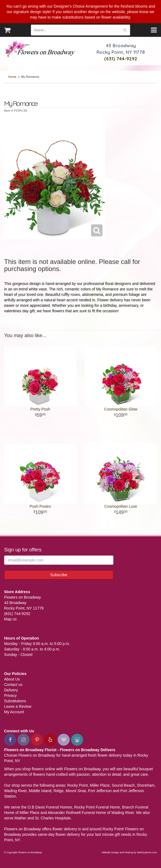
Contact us (13, 685)
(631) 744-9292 (121, 59)
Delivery (11, 690)
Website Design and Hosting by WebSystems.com (129, 852)
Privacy (10, 695)
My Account (14, 712)
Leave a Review (18, 706)
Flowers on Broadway (40, 50)
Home (12, 77)
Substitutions (15, 701)
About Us (12, 679)
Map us (10, 619)
